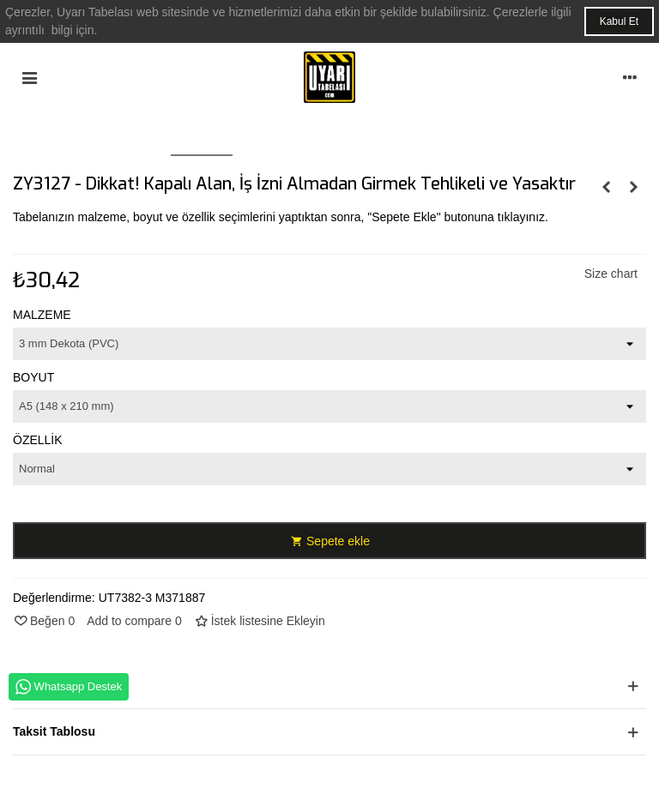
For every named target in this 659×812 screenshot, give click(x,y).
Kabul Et (619, 21)
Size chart (611, 274)
